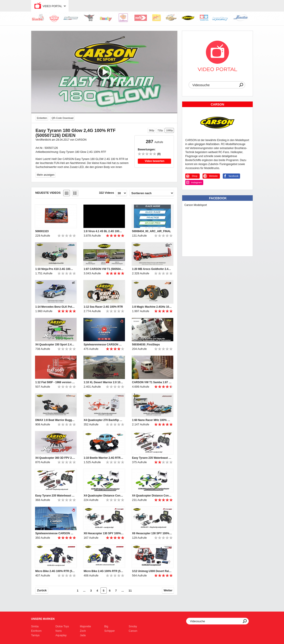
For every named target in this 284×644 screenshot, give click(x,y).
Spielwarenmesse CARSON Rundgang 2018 (104, 345)
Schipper (109, 631)
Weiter (168, 590)
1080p (169, 130)
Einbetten (42, 118)
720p (160, 130)
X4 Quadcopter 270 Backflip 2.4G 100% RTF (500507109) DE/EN (104, 420)
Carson (133, 631)
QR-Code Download (62, 118)
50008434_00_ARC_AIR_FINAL (151, 231)
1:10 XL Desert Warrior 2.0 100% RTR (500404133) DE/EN (104, 382)
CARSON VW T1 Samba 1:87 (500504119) (152, 382)
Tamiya (35, 635)
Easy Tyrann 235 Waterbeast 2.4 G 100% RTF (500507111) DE (55, 496)
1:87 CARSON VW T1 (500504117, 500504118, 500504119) (104, 269)
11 (130, 591)
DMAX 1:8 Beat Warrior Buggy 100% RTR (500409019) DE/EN (55, 420)
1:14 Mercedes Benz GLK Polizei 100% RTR (55, 307)
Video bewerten (154, 161)
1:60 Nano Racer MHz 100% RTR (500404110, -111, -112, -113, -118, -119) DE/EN (152, 420)
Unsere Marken (43, 619)
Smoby (133, 626)
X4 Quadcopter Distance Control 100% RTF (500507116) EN (104, 496)
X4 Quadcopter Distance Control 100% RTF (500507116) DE (152, 496)
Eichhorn (36, 631)
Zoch (83, 631)
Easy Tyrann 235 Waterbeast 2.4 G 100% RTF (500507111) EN (152, 458)
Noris (59, 631)
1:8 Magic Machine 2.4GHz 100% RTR (152, 307)
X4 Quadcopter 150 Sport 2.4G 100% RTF (55, 345)
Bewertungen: (147, 150)
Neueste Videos (48, 193)
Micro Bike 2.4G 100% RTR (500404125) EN (55, 571)
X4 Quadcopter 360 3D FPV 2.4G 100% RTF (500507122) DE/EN (55, 458)
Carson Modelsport (196, 205)
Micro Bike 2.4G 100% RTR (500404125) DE (104, 571)
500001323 (42, 231)
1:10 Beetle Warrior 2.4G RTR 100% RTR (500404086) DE (104, 458)
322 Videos (106, 193)
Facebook (218, 198)
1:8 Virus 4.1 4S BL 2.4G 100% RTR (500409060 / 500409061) (104, 231)
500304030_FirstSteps (146, 345)
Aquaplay (61, 635)
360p (152, 130)
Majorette (85, 626)
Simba (35, 626)
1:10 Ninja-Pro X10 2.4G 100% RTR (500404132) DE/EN (55, 269)
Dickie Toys (62, 626)
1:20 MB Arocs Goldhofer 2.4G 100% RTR (152, 269)
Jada (83, 635)
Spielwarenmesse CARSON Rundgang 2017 (55, 533)
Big (106, 626)
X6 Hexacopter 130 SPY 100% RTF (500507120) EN (104, 533)
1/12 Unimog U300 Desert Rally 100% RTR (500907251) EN (152, 571)
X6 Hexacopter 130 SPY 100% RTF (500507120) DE (152, 533)
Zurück (42, 590)
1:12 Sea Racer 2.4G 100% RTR (103, 307)
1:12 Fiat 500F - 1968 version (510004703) (55, 382)
